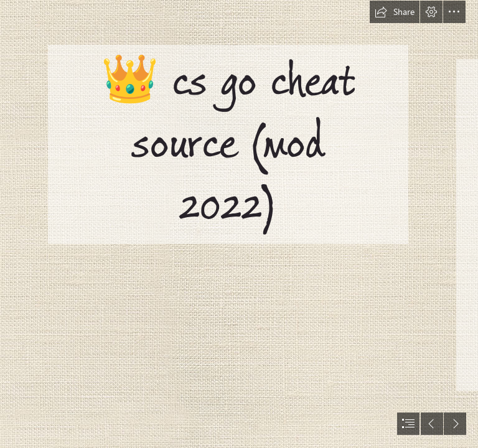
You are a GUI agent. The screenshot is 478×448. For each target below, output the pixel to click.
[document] (239, 224)
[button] (395, 12)
